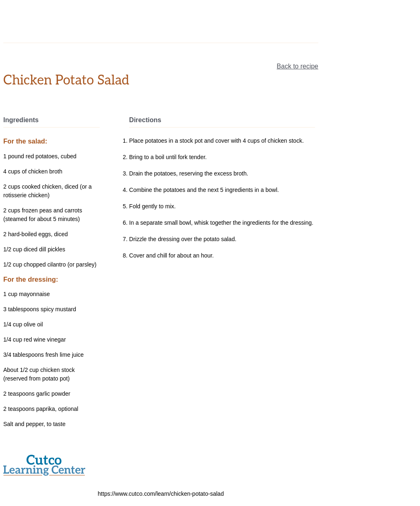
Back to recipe (298, 66)
